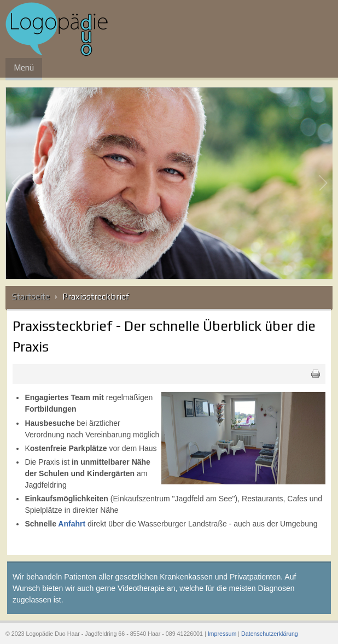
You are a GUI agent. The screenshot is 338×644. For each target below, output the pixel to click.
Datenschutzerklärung (270, 634)
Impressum (222, 634)
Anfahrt (72, 524)
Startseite (31, 297)
